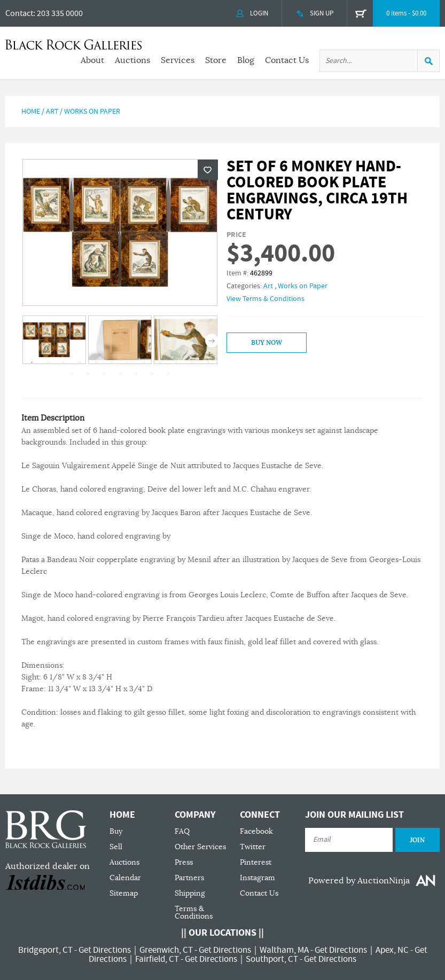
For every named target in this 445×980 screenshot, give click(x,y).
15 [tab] (104, 374)
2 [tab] (48, 362)
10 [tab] (176, 362)
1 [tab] (32, 362)
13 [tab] (72, 374)
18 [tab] (152, 374)
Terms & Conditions (194, 912)
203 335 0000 (60, 13)
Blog (246, 60)
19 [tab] (168, 374)
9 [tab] (160, 362)
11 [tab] (192, 362)
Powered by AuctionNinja (359, 881)
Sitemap (124, 893)
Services (178, 60)
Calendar (125, 878)
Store (216, 60)
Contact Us (287, 60)
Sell (116, 847)
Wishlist (208, 170)
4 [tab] (80, 362)
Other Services (200, 847)
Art (52, 112)
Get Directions (105, 950)
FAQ (182, 831)
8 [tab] (144, 362)
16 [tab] (120, 374)
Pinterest (256, 862)
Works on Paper (92, 112)
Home (31, 112)
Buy (116, 831)
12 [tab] (208, 362)
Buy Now (267, 343)
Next (212, 340)
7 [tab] (128, 362)
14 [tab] (88, 374)
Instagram (257, 878)
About (92, 60)
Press (184, 862)
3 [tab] (64, 362)
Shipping (190, 893)
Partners (189, 878)
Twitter (253, 847)
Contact (19, 13)
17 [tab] (136, 374)
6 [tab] (112, 362)
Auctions (132, 60)
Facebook (256, 831)
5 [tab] (96, 362)
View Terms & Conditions (266, 299)
